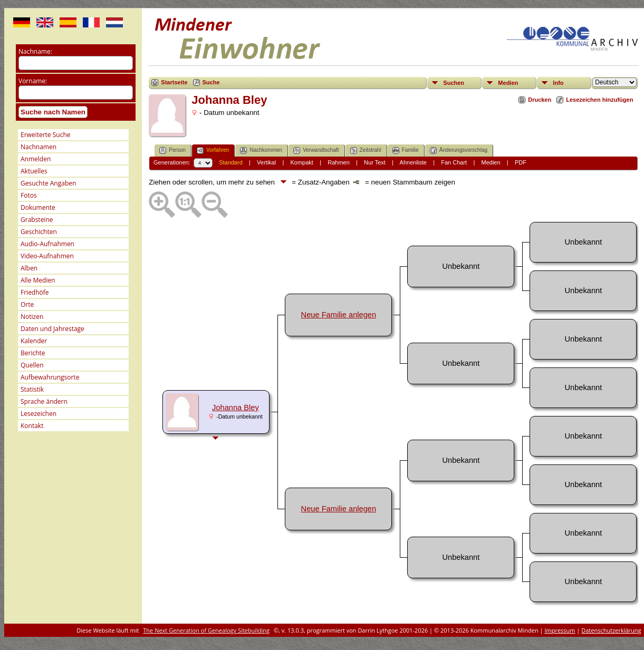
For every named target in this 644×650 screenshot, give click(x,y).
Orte (27, 304)
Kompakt (301, 162)
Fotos (29, 195)
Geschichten (39, 232)
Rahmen (339, 162)
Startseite (174, 82)
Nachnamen (39, 147)
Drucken (540, 100)
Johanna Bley (236, 408)
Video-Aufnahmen (47, 256)
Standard (231, 162)
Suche (211, 82)
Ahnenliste (413, 162)
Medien (508, 83)
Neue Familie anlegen (339, 315)
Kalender (34, 341)
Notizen (32, 317)
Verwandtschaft (316, 151)
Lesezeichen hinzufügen (599, 100)
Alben (29, 268)
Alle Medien (38, 280)
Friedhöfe (35, 292)
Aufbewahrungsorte (50, 377)
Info (558, 83)
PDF (521, 162)
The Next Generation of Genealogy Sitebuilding (206, 630)
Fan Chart (454, 162)
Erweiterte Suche (45, 135)
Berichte (33, 353)
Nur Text (375, 162)
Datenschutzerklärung (611, 630)
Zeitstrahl (366, 151)
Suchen (454, 83)
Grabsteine (37, 220)
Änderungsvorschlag (459, 151)
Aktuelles (34, 171)
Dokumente (38, 207)
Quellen (32, 365)
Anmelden (36, 159)
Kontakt (32, 426)
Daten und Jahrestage (52, 329)
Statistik (32, 389)
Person (172, 151)
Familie (406, 151)
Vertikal (266, 162)
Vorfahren (213, 151)
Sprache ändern (44, 401)
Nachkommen (261, 151)
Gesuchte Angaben (48, 183)
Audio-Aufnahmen (47, 244)
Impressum (560, 630)
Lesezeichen (39, 414)
